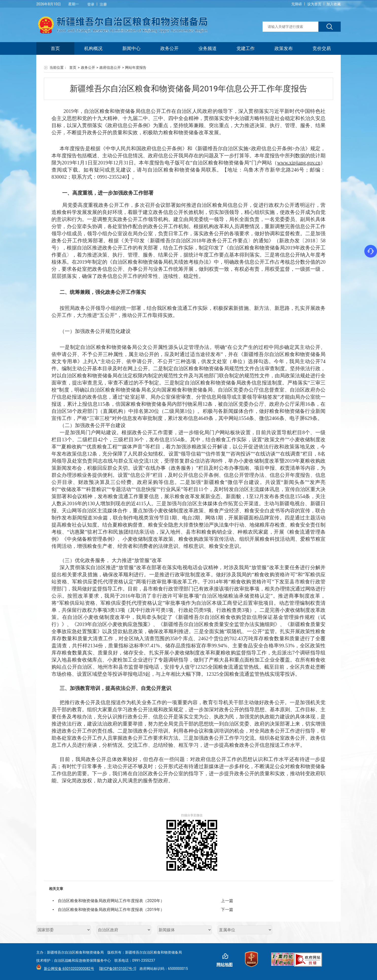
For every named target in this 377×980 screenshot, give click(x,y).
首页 (55, 48)
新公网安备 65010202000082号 (68, 969)
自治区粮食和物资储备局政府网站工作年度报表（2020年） (111, 901)
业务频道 (208, 48)
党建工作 (246, 48)
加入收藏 (334, 4)
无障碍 (297, 4)
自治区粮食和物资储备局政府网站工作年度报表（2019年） (111, 910)
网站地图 (225, 965)
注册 (103, 4)
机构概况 (93, 48)
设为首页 (314, 4)
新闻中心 (131, 48)
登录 (91, 4)
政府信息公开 (110, 67)
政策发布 (284, 48)
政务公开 (169, 48)
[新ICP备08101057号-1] (118, 969)
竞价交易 (322, 48)
